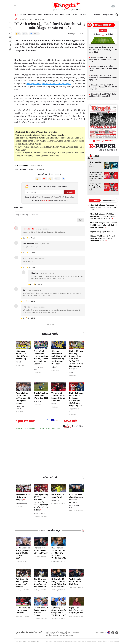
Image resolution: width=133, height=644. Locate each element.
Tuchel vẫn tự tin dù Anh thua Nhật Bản (76, 581)
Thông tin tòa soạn (20, 640)
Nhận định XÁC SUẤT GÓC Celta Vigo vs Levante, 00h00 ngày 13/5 (103, 59)
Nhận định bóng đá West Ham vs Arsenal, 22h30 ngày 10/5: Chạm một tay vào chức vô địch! (41, 502)
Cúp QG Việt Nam (30, 428)
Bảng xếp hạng (71, 421)
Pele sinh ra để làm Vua (95, 163)
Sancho (32, 169)
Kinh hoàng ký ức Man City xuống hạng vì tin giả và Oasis (95, 187)
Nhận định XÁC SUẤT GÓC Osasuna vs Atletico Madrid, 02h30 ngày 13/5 (103, 87)
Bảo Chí (26, 258)
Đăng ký (69, 192)
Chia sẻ (36, 34)
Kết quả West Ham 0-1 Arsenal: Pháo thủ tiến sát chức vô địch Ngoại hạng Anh (103, 238)
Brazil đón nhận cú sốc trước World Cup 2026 (41, 395)
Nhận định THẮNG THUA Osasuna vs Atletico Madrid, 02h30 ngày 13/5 (103, 78)
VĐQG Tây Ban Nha (38, 367)
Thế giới (75, 15)
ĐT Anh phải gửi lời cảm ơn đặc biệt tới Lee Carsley (41, 611)
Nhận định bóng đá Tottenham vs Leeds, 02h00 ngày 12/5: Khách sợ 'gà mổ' (104, 207)
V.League (19, 428)
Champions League (35, 15)
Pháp (62, 15)
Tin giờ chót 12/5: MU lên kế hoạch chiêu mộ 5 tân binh (58, 396)
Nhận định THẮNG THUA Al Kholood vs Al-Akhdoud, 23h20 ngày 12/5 (103, 50)
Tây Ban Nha (49, 15)
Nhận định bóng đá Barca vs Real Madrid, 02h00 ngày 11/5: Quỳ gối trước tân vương (104, 225)
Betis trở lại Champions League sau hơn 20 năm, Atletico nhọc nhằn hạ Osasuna (41, 357)
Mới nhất (97, 15)
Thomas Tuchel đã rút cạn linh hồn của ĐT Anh (41, 550)
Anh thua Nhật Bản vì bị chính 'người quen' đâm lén (22, 582)
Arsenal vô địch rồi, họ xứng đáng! (23, 496)
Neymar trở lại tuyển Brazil (58, 495)
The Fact (26, 306)
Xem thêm (50, 323)
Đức (57, 15)
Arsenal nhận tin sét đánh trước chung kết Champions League (23, 397)
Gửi (80, 219)
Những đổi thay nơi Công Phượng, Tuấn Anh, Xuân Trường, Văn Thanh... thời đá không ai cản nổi (76, 359)
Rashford (23, 169)
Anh (30, 19)
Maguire (40, 169)
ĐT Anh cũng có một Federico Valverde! (23, 610)
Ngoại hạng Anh (58, 428)
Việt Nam (23, 15)
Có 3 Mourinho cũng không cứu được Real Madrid (76, 498)
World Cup (38, 401)
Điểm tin (54, 403)
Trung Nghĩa (22, 165)
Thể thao (83, 15)
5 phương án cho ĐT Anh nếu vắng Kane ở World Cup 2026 (59, 611)
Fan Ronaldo (28, 243)
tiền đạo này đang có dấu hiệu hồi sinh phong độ (49, 84)
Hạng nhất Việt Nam (44, 428)
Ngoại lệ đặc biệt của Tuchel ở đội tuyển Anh (76, 610)
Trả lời (33, 237)
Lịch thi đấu (26, 420)
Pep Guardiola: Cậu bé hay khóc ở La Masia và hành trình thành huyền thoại (96, 175)
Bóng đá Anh (108, 15)
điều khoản (46, 200)
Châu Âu (23, 19)
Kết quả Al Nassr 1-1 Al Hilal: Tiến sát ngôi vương (22, 354)
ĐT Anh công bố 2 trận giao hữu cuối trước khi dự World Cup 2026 (23, 552)
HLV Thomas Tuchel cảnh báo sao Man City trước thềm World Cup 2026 (59, 552)
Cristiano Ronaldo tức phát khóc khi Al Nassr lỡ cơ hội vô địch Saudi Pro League (59, 357)
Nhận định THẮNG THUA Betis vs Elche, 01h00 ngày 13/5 (102, 95)
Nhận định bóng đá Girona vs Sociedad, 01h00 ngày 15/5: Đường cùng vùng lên (76, 399)
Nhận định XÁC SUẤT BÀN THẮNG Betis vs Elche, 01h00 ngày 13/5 (103, 68)
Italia (68, 15)
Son (24, 289)
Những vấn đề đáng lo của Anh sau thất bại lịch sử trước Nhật (59, 582)
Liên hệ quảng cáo (33, 640)
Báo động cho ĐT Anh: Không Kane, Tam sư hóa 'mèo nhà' (40, 582)
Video (71, 371)
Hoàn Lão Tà (29, 228)
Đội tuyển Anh (40, 19)
